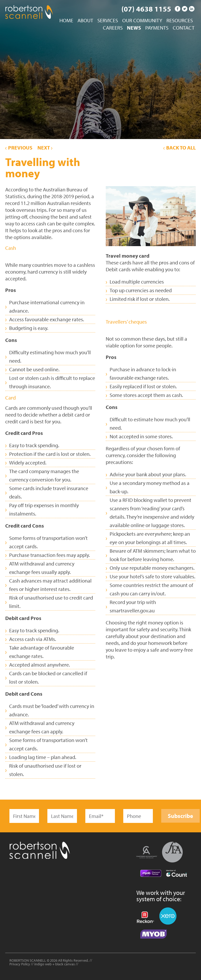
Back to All (180, 148)
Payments (157, 28)
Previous (19, 148)
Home (66, 21)
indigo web (43, 964)
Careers (113, 28)
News (134, 28)
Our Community (142, 21)
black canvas (65, 964)
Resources (180, 21)
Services (108, 21)
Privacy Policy (20, 964)
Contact (184, 28)
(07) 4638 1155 (146, 9)
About (85, 21)
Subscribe (180, 816)
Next (45, 148)
